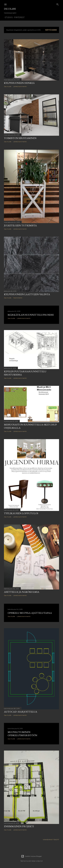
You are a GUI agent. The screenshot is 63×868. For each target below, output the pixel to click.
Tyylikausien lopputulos (21, 514)
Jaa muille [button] (8, 86)
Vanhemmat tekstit (51, 841)
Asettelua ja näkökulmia (22, 593)
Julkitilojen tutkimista (20, 225)
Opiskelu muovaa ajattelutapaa (30, 614)
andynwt (39, 861)
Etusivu (8, 17)
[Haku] (58, 4)
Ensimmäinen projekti (19, 828)
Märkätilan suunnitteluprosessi (31, 315)
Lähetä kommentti (20, 86)
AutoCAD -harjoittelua (21, 713)
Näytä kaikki (51, 30)
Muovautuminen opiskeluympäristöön (22, 735)
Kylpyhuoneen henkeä (19, 83)
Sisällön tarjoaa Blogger (31, 856)
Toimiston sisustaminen (20, 138)
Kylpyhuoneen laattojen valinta (27, 295)
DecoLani (10, 9)
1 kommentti (18, 298)
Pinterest (18, 17)
